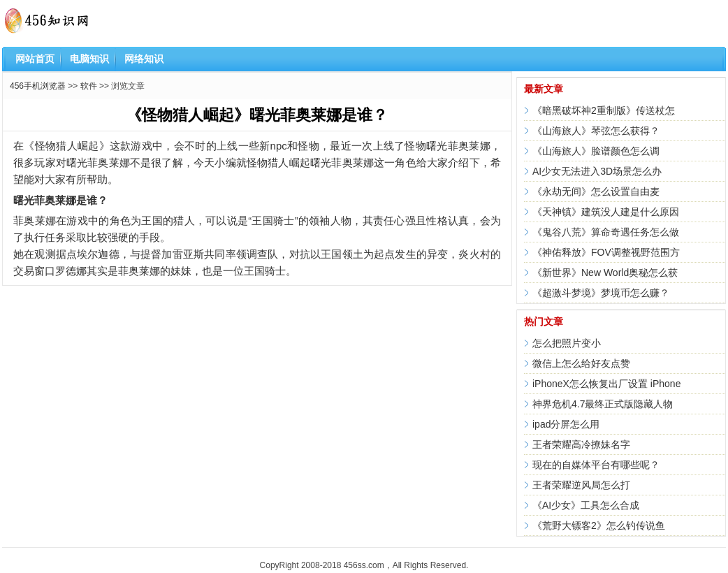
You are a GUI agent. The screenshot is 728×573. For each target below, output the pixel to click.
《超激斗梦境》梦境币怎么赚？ (601, 293)
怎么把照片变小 (567, 343)
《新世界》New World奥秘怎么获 (605, 273)
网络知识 (144, 59)
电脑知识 (89, 59)
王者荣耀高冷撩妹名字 (581, 444)
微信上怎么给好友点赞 (581, 363)
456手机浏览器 (38, 86)
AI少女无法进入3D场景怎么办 (597, 171)
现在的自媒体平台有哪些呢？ (596, 465)
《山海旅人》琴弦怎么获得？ (596, 131)
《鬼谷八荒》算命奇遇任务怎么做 (606, 232)
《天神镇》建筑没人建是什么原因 (606, 212)
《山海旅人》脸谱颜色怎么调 (596, 151)
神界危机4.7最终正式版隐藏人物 (603, 404)
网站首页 (35, 59)
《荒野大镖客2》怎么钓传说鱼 (599, 525)
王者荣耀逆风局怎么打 (581, 485)
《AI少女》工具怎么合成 (586, 505)
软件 (89, 86)
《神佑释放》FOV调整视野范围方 (606, 252)
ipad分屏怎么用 (566, 424)
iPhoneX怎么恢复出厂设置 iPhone (606, 384)
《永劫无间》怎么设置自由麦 (596, 191)
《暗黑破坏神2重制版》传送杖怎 (604, 110)
